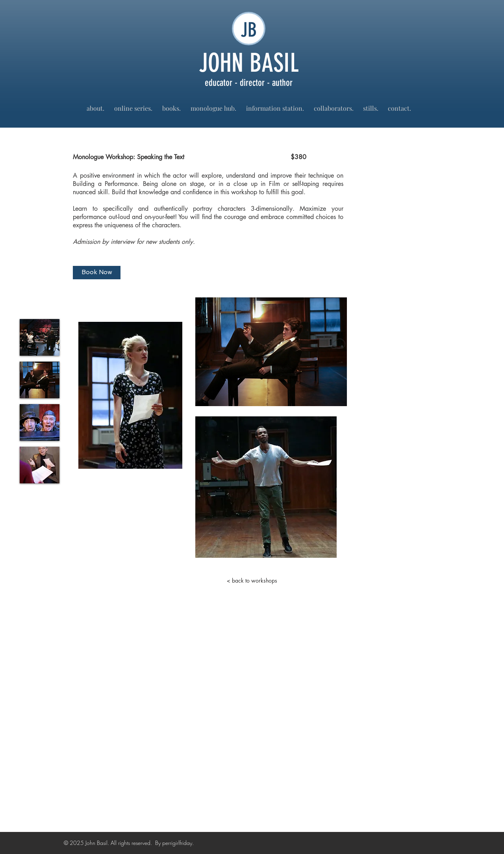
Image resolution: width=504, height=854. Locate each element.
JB (249, 30)
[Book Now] (97, 273)
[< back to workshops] (252, 581)
